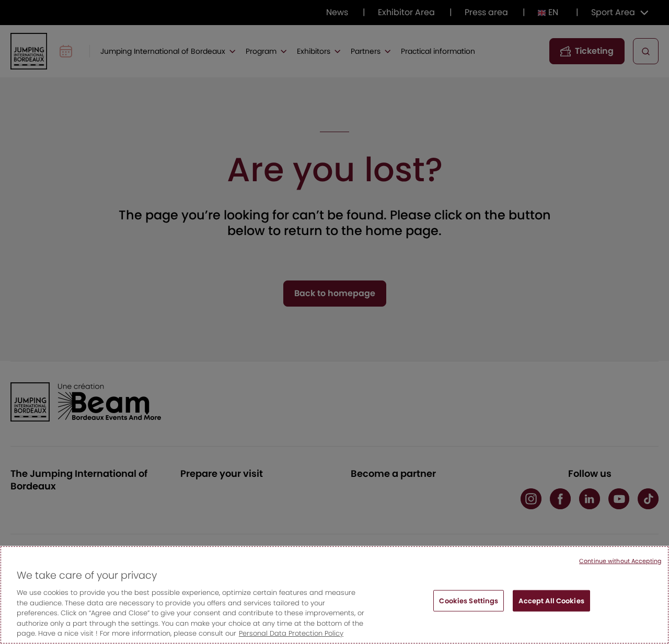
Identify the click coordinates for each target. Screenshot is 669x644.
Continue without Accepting (620, 561)
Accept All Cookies (551, 600)
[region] (334, 595)
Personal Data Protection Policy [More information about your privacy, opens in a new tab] (291, 633)
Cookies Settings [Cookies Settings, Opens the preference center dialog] (469, 600)
